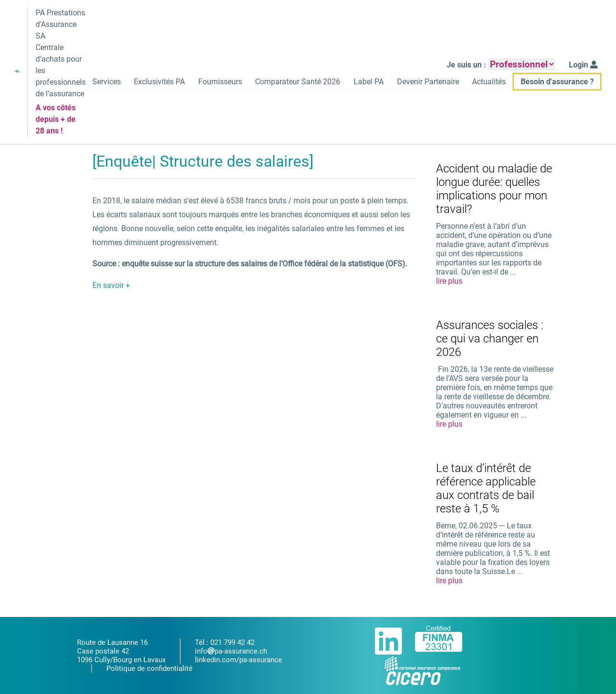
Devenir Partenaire (427, 82)
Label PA (367, 82)
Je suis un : (467, 65)
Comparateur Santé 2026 (296, 82)
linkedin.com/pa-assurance (238, 660)
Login (584, 65)
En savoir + (111, 286)
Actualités (488, 82)
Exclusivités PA (156, 82)
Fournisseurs (217, 82)
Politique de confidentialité (149, 668)
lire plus (449, 282)
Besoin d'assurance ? (557, 82)
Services (102, 82)
